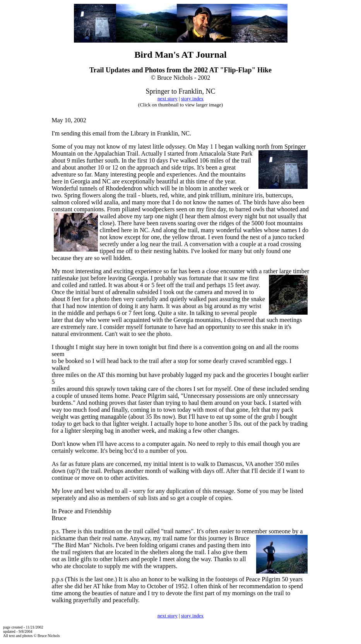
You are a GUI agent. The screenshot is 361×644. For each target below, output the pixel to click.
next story (168, 98)
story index (192, 98)
